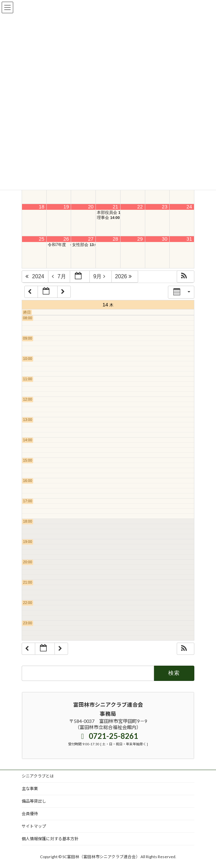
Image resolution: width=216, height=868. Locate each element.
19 (66, 207)
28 (115, 239)
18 (42, 207)
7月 (60, 276)
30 (165, 239)
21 (115, 207)
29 (140, 239)
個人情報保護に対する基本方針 (50, 839)
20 (91, 207)
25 (42, 239)
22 (140, 207)
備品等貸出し (34, 801)
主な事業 (30, 789)
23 (165, 207)
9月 (101, 276)
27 (91, 239)
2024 (36, 276)
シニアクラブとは (38, 776)
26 (66, 239)
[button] (185, 277)
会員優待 (30, 814)
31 (189, 239)
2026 (125, 276)
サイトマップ (34, 826)
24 (189, 207)
